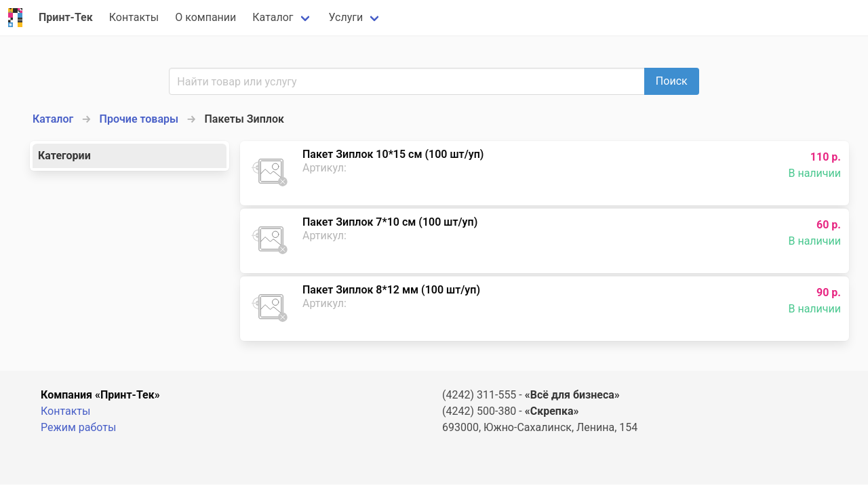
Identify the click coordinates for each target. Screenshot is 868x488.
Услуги (346, 17)
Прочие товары (139, 119)
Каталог (273, 17)
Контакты (134, 17)
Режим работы (78, 427)
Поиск (672, 81)
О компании (205, 17)
